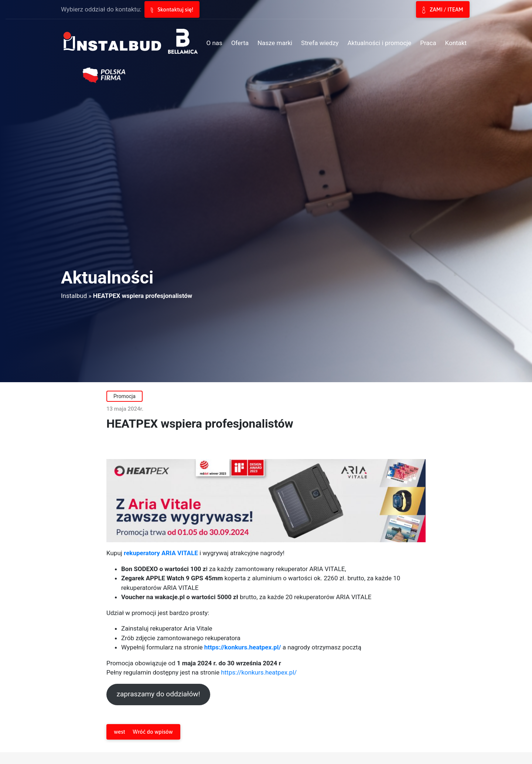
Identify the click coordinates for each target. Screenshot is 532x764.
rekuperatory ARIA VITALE (161, 553)
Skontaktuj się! (172, 10)
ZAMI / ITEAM (443, 10)
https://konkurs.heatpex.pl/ (259, 672)
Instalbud (74, 296)
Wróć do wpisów (143, 732)
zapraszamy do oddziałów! (158, 694)
